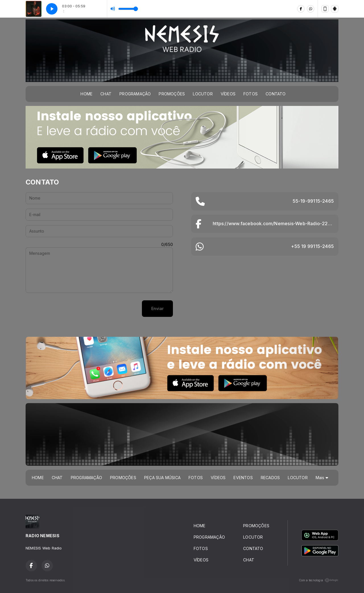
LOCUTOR (203, 94)
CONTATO (276, 94)
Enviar (157, 308)
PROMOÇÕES (172, 94)
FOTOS (251, 94)
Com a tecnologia (319, 580)
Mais (322, 478)
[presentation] (69, 309)
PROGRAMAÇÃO (135, 94)
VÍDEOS (228, 94)
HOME (86, 94)
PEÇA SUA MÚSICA (162, 478)
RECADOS (270, 478)
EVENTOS (243, 478)
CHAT (106, 94)
